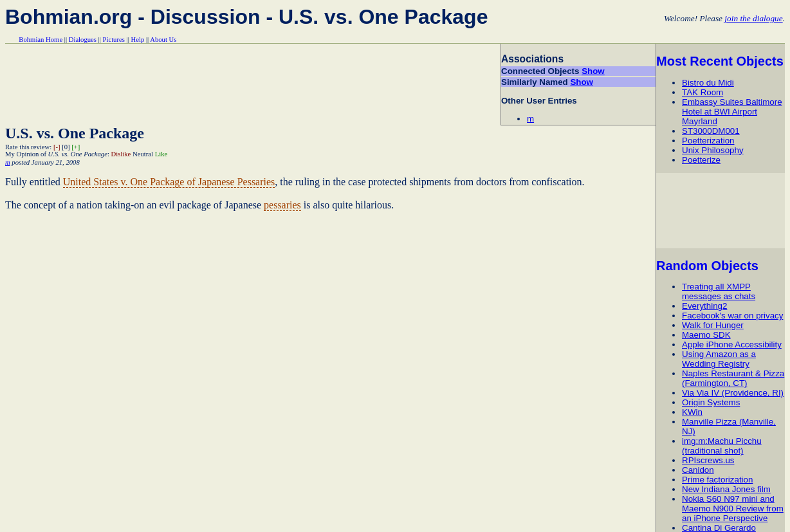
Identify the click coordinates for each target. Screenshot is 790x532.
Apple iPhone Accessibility (732, 344)
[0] (66, 147)
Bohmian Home (41, 40)
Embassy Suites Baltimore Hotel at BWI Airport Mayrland (732, 112)
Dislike (121, 154)
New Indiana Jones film (726, 489)
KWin (692, 412)
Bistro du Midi (708, 83)
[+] (76, 147)
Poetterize (701, 160)
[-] (57, 147)
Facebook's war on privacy (732, 316)
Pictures (114, 40)
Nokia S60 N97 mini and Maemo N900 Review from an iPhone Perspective (733, 509)
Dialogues (83, 40)
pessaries (282, 205)
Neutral (143, 154)
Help (138, 40)
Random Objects (707, 266)
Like (161, 154)
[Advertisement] (722, 210)
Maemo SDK (706, 335)
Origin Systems (711, 402)
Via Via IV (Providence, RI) (733, 393)
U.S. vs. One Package (75, 133)
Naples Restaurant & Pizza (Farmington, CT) (733, 378)
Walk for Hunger (713, 325)
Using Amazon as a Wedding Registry (719, 359)
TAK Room (703, 92)
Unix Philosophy (713, 150)
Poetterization (708, 141)
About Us (163, 40)
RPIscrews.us (708, 460)
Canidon (698, 470)
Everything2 (704, 306)
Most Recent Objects (720, 61)
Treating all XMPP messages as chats (719, 291)
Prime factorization (717, 480)
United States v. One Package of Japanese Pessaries (169, 182)
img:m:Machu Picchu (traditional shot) (722, 446)
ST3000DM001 (711, 131)
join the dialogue (753, 18)
